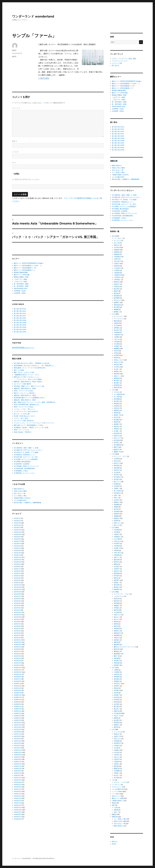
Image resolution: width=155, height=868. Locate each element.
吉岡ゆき (117, 734)
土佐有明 (117, 459)
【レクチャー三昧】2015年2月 (24, 421)
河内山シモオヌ (119, 360)
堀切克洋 (117, 601)
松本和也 (117, 697)
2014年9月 (17, 537)
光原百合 (117, 674)
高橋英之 (117, 518)
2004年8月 (17, 814)
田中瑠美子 (117, 477)
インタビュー (116, 785)
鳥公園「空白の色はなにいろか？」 (25, 416)
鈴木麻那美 (117, 445)
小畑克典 (117, 273)
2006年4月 (17, 768)
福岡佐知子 (117, 633)
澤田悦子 (117, 429)
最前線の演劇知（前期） (22, 277)
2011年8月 (17, 622)
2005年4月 (17, 796)
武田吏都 (117, 468)
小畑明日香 (117, 275)
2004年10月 (18, 810)
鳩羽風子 (117, 665)
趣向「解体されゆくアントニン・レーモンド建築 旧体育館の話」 (35, 402)
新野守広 (117, 562)
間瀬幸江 (117, 725)
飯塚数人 (117, 312)
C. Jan (116, 808)
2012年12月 (18, 585)
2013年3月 (17, 578)
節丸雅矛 (117, 433)
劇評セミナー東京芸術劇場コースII (25, 268)
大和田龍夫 (117, 257)
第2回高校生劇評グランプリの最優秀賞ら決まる (29, 398)
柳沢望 (116, 766)
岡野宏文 (117, 282)
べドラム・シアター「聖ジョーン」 (25, 409)
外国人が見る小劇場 (20, 491)
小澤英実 (117, 270)
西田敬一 (117, 583)
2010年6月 (17, 654)
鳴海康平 (117, 589)
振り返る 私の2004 (20, 332)
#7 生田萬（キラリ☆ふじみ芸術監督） (26, 459)
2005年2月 (17, 801)
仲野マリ (117, 557)
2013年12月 (18, 557)
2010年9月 (17, 647)
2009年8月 (17, 677)
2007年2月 (17, 746)
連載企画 (115, 817)
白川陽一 (117, 431)
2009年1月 (17, 693)
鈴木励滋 (117, 440)
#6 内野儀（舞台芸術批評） (23, 462)
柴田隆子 (117, 424)
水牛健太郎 (117, 713)
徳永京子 (117, 463)
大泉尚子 (117, 264)
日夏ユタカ (117, 615)
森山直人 (117, 709)
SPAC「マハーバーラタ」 (22, 430)
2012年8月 (17, 594)
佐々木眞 (117, 397)
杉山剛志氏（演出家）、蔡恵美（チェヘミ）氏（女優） (32, 427)
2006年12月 (18, 750)
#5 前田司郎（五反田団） (22, 464)
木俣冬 (116, 351)
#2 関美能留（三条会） (21, 471)
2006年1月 (17, 775)
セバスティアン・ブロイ (122, 594)
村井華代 (117, 690)
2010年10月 (18, 645)
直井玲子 (117, 571)
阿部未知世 (117, 305)
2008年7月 (17, 707)
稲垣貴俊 (117, 296)
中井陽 (116, 532)
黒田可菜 (117, 387)
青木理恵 (117, 307)
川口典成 (117, 344)
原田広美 (117, 599)
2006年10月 (18, 755)
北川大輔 (117, 326)
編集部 (14, 50)
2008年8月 (17, 704)
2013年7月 (17, 569)
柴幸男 (116, 422)
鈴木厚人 (117, 443)
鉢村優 (116, 658)
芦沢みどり (117, 300)
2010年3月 (17, 661)
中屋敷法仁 (117, 537)
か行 (113, 314)
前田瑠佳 (117, 679)
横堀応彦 (117, 768)
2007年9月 (17, 729)
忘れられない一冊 (20, 493)
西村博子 (117, 580)
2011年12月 (18, 612)
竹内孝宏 (117, 486)
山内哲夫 (117, 746)
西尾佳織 (117, 573)
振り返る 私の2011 (20, 316)
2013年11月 (17, 560)
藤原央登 (117, 649)
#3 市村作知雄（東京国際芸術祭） (25, 468)
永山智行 (117, 567)
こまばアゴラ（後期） (21, 279)
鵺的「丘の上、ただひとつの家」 (24, 372)
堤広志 (116, 461)
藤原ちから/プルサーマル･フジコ (124, 647)
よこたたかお (118, 732)
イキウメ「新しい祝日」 (22, 418)
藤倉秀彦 (117, 645)
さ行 (113, 390)
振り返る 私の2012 (20, 313)
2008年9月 (17, 702)
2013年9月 (17, 564)
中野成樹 (117, 555)
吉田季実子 (117, 743)
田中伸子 (117, 475)
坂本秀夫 (117, 401)
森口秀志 (117, 707)
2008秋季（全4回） (20, 291)
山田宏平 (117, 759)
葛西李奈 (117, 374)
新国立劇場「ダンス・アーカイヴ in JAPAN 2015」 (30, 368)
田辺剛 (116, 484)
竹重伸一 (117, 488)
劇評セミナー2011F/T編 (22, 275)
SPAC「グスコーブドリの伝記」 (24, 391)
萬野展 (116, 642)
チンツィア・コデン (120, 456)
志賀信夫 (117, 408)
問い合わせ (115, 66)
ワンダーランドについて (120, 61)
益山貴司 (117, 720)
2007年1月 (17, 748)
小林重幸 (117, 337)
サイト (14, 163)
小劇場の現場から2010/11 (22, 498)
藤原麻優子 (117, 654)
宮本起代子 (117, 684)
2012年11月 (18, 587)
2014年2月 (17, 553)
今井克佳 (117, 247)
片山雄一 (117, 369)
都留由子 (117, 502)
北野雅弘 (117, 328)
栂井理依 (117, 466)
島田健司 (117, 404)
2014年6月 (17, 544)
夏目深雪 (117, 560)
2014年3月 (17, 550)
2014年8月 (17, 539)
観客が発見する (19, 489)
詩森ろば (117, 436)
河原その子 (117, 362)
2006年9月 (18, 757)
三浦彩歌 (117, 672)
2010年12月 (18, 640)
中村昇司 (117, 544)
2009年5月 (17, 684)
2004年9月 (17, 812)
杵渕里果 (117, 355)
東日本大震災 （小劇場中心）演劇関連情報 (27, 503)
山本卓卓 (117, 752)
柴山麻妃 (117, 420)
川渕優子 (117, 346)
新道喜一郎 (117, 415)
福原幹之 (117, 631)
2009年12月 (18, 668)
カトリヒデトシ (119, 316)
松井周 (116, 693)
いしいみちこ (118, 238)
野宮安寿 (117, 585)
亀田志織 (117, 321)
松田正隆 (117, 702)
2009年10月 (18, 672)
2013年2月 (17, 580)
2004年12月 (18, 805)
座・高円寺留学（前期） (22, 286)
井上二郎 (117, 243)
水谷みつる (117, 716)
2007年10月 (18, 727)
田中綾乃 (117, 479)
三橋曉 (116, 670)
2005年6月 (17, 791)
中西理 (116, 550)
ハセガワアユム (119, 596)
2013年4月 (17, 576)
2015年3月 (17, 523)
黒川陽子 (117, 383)
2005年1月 (17, 803)
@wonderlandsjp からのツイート (23, 347)
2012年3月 (17, 606)
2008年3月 (17, 716)
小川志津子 (117, 268)
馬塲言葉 (117, 663)
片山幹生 (117, 367)
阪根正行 (117, 449)
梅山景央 (117, 289)
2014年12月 (18, 530)
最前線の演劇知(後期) (21, 272)
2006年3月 (17, 771)
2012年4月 (17, 603)
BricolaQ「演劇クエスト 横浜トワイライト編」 (30, 386)
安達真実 (117, 266)
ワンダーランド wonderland (33, 16)
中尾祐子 (117, 534)
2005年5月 (17, 794)
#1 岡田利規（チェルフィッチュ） (25, 473)
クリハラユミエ (119, 319)
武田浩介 (117, 470)
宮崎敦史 (117, 681)
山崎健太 (117, 750)
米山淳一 (117, 775)
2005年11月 (18, 780)
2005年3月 (17, 798)
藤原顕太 (117, 651)
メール (15, 152)
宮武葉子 (117, 686)
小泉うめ (117, 339)
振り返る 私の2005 (20, 329)
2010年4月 (17, 658)
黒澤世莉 (117, 385)
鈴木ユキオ (117, 438)
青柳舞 (116, 309)
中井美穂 (117, 530)
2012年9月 (17, 592)
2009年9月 (18, 674)
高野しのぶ (117, 523)
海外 (113, 805)
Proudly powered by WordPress (43, 858)
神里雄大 (117, 371)
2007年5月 (17, 739)
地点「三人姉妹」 (20, 370)
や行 (113, 729)
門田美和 (117, 723)
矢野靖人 (117, 773)
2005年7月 (17, 789)
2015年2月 (17, 525)
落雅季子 (117, 303)
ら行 (113, 780)
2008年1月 (17, 720)
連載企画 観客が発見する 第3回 (25, 388)
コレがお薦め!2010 (20, 500)
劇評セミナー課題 (118, 798)
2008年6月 (17, 709)
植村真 (116, 293)
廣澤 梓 (116, 610)
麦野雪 (116, 727)
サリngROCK (118, 394)
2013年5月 (17, 573)
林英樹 (116, 624)
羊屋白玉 (117, 638)
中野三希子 (117, 553)
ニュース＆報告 (117, 791)
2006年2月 (17, 773)
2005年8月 (17, 787)
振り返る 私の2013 (20, 311)
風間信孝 (117, 378)
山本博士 (117, 755)
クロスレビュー (117, 787)
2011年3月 (17, 633)
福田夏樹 (117, 635)
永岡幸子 (117, 569)
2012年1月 (17, 610)
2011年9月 (17, 619)
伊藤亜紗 (117, 250)
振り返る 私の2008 (20, 323)
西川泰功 (117, 576)
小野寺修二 (117, 280)
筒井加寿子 (117, 493)
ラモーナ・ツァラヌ (120, 782)
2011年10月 (18, 617)
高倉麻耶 (117, 505)
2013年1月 (17, 583)
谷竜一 (116, 495)
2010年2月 (17, 663)
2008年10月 (18, 700)
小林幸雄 (117, 332)
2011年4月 (17, 631)
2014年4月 (17, 548)
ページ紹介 (115, 794)
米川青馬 (117, 778)
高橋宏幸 (117, 514)
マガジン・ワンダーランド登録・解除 (124, 59)
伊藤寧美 (117, 252)
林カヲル (117, 619)
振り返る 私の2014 (20, 309)
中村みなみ (117, 541)
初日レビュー (116, 796)
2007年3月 (17, 743)
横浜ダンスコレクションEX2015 (24, 393)
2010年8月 (17, 649)
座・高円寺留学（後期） (22, 284)
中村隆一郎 (117, 548)
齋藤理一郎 (117, 452)
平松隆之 (117, 608)
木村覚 (116, 353)
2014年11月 (18, 532)
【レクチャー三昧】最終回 (22, 384)
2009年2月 (17, 690)
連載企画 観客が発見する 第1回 (25, 400)
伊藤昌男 (117, 254)
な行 (113, 527)
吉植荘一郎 (117, 736)
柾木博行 (117, 704)
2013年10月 (18, 562)
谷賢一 (116, 498)
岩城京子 (117, 284)
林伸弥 (116, 622)
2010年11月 (18, 642)
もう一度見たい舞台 (20, 496)
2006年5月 (17, 766)
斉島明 (116, 413)
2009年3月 (17, 688)
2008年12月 (18, 695)
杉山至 (116, 417)
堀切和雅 (117, 603)
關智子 (116, 447)
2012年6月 (17, 599)
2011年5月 (17, 628)
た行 (113, 454)
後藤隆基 (117, 348)
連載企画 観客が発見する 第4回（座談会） (28, 382)
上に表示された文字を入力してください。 (27, 179)
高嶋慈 (116, 507)
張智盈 (116, 810)
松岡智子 (117, 695)
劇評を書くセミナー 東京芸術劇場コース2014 (28, 425)
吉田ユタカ (117, 739)
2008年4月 (17, 713)
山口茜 (116, 748)
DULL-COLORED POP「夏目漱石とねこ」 (27, 405)
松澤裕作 (117, 700)
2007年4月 (17, 741)
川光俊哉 (117, 342)
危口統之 (117, 330)
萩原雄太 (117, 640)
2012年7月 (17, 596)
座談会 (114, 803)
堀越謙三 (117, 606)
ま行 (113, 668)
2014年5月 (17, 546)
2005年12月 (18, 778)
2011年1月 (17, 638)
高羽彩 (116, 521)
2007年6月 (17, 736)
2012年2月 (17, 608)
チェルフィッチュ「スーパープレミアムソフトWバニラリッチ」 (34, 423)
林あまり (117, 617)
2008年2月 (17, 718)
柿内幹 (116, 358)
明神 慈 (116, 688)
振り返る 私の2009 (20, 320)
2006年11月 (18, 752)
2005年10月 (18, 782)
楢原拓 (116, 564)
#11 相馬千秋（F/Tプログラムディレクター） (29, 450)
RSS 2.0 (115, 842)
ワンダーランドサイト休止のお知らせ (26, 411)
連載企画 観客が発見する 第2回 (25, 395)
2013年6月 (17, 571)
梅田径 (116, 291)
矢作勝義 (117, 771)
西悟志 (116, 578)
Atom (114, 844)
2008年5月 (17, 711)
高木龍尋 (117, 511)
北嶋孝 (116, 323)
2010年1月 (17, 665)
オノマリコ (117, 241)
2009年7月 (17, 679)
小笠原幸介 (117, 277)
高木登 (116, 509)
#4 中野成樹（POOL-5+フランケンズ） (27, 466)
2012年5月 (17, 601)
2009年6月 (18, 681)
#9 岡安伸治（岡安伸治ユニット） (25, 455)
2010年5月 (17, 656)
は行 (113, 592)
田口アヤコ (117, 482)
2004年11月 (18, 808)
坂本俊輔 (117, 399)
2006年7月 (17, 762)
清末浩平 (117, 365)
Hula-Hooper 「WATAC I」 (23, 432)
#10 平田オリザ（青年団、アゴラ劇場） (27, 452)
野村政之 (117, 587)
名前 (15, 141)
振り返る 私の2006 (20, 327)
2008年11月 (18, 697)
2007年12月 (18, 723)
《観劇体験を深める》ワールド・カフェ (27, 375)
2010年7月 (17, 651)
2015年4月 (17, 521)
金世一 (116, 812)
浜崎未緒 (117, 628)
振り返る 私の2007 (20, 325)
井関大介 (117, 245)
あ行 (113, 236)
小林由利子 (117, 335)
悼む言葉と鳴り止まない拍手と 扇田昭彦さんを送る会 (32, 363)
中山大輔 (117, 539)
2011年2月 (17, 635)
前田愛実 (117, 677)
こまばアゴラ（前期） (21, 282)
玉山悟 (116, 472)
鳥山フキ (117, 525)
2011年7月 (17, 624)
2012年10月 (18, 589)
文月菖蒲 (117, 612)
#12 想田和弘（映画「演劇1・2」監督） (27, 448)
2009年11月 (18, 670)
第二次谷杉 (117, 491)
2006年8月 (17, 759)
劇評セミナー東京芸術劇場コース (24, 270)
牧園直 (116, 718)
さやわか (117, 392)
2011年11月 (17, 615)
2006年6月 (18, 764)
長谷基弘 (117, 661)
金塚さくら (117, 376)
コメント (16, 108)
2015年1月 (17, 527)
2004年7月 (17, 817)
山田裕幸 (117, 762)
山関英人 (117, 764)
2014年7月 (17, 541)
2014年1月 (17, 555)
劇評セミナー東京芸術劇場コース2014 (28, 266)
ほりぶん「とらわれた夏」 (22, 414)
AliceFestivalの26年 (21, 288)
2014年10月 (18, 534)
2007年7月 (17, 734)
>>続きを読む (44, 78)
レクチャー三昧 (117, 63)
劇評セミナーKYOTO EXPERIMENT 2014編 (29, 263)
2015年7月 (17, 518)
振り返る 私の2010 (20, 318)
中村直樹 (117, 546)
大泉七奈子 (117, 261)
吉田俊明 (117, 741)
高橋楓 (116, 516)
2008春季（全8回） (20, 293)
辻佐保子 (117, 500)
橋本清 (116, 626)
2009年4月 (17, 686)
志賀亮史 (117, 406)
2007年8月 (17, 732)
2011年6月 (17, 626)
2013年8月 (17, 567)
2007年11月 (18, 725)
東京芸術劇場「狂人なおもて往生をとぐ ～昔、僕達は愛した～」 (35, 366)
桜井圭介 (117, 427)
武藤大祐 (117, 711)
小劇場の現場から (118, 801)
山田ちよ (117, 757)
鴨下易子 (117, 381)
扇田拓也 (117, 410)
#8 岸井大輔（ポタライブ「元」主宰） (26, 457)
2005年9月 (17, 785)
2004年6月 (17, 819)
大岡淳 (116, 259)
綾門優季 (117, 298)
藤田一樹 (117, 656)
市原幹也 (117, 287)
